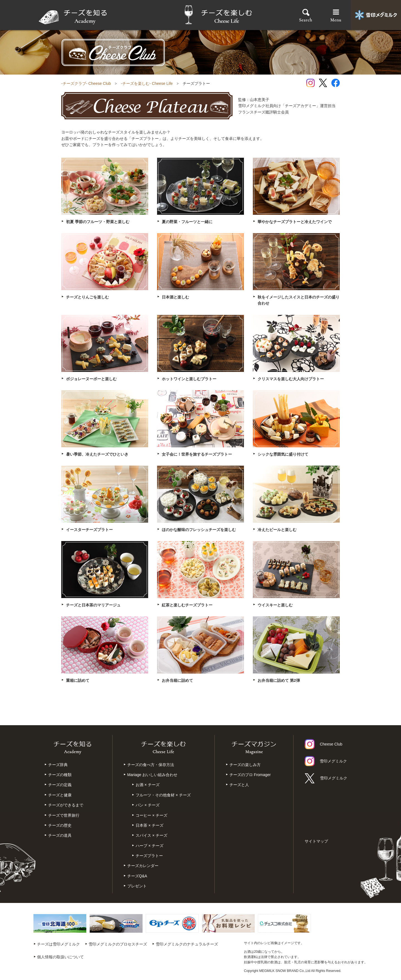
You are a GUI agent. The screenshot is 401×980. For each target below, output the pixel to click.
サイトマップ (316, 841)
